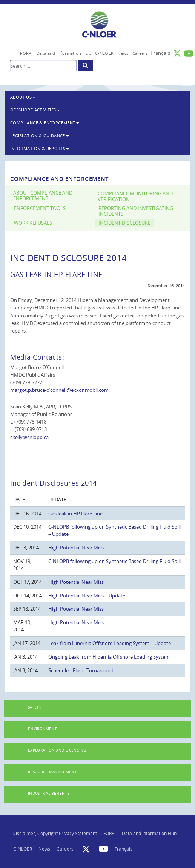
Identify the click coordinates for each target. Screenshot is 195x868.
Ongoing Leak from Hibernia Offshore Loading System (109, 657)
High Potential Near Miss (76, 548)
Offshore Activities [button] (35, 110)
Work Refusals (33, 223)
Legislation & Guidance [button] (40, 135)
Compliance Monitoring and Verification (135, 196)
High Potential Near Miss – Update (87, 596)
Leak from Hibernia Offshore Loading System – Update (110, 643)
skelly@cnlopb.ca (29, 437)
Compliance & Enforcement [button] (45, 123)
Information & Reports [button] (40, 148)
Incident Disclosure (124, 223)
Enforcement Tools (40, 208)
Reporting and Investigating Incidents (136, 211)
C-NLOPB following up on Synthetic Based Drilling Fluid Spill (114, 561)
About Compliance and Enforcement (43, 196)
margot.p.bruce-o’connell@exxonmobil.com (59, 390)
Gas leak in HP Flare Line (75, 514)
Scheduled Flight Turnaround (81, 670)
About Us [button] (23, 97)
